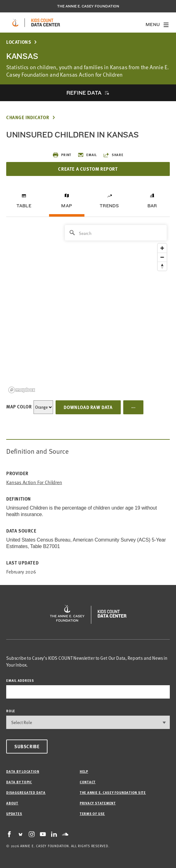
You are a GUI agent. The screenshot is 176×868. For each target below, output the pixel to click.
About (12, 803)
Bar (152, 206)
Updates (14, 814)
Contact (88, 782)
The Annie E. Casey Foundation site (113, 792)
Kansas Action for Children (34, 482)
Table (24, 206)
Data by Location (23, 771)
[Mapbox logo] (22, 390)
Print (62, 155)
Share (113, 155)
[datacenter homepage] (46, 23)
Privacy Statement (98, 803)
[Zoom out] (162, 257)
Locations (19, 42)
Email (87, 155)
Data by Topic (19, 782)
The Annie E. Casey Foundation (88, 6)
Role (11, 711)
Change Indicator (28, 117)
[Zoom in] (162, 248)
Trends (109, 206)
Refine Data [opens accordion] (84, 93)
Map (67, 206)
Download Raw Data (88, 407)
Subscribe (27, 746)
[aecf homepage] (15, 23)
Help (84, 771)
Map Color (19, 407)
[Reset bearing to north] (162, 266)
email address (20, 680)
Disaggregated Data (26, 792)
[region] (88, 309)
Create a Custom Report (88, 169)
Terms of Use (92, 814)
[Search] (116, 233)
